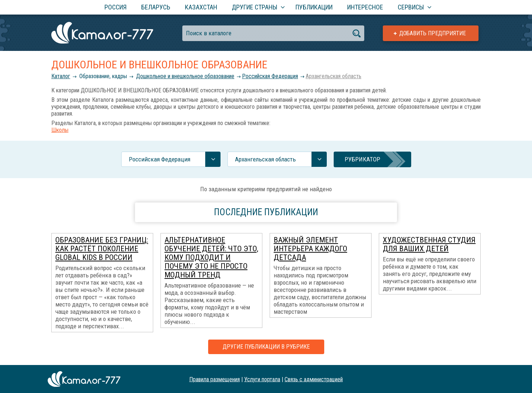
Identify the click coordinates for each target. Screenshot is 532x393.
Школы (60, 130)
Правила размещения (215, 379)
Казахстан (201, 7)
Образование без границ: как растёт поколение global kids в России (102, 249)
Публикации (314, 7)
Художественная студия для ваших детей (429, 244)
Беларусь (156, 7)
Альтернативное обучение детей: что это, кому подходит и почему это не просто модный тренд (211, 257)
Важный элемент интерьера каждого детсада (310, 249)
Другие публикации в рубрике (266, 347)
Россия (116, 7)
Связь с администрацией (314, 379)
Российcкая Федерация (270, 76)
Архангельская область (334, 76)
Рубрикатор (362, 159)
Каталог (61, 76)
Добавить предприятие (432, 33)
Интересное (365, 7)
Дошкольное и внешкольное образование (185, 76)
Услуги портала (262, 379)
